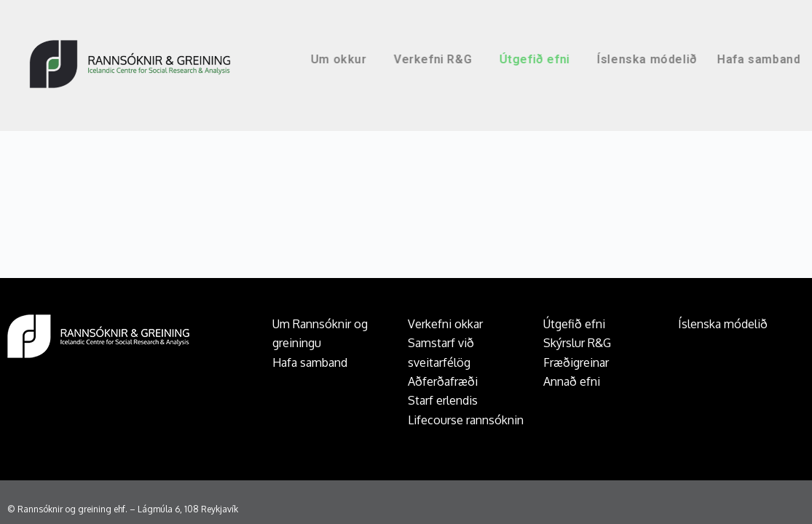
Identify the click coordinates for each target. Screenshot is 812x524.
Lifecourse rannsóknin (466, 420)
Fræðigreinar (576, 362)
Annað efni (572, 381)
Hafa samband (310, 362)
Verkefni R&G (477, 60)
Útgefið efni (578, 60)
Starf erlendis (443, 400)
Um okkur (383, 60)
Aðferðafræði (443, 381)
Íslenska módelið (687, 59)
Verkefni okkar (445, 324)
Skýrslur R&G (577, 343)
